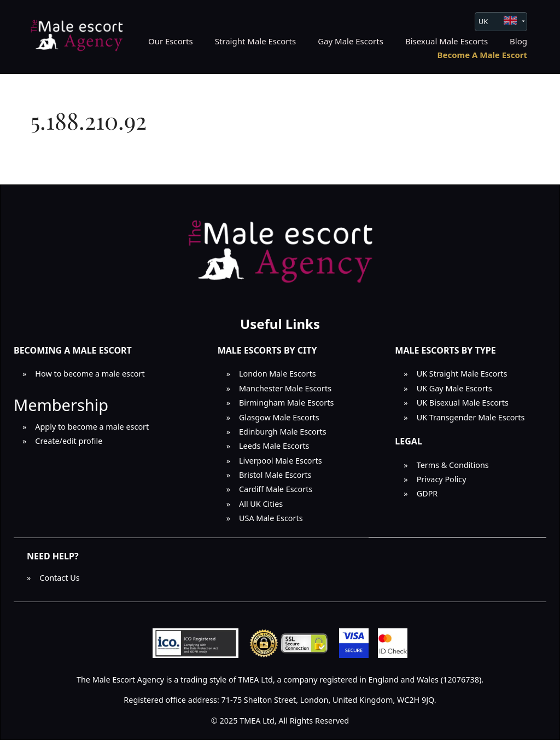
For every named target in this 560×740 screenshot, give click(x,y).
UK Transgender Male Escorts (471, 417)
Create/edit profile (69, 441)
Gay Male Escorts (351, 41)
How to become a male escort (90, 374)
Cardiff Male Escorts (276, 489)
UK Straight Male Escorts (462, 374)
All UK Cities (261, 504)
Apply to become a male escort (92, 427)
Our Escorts (171, 41)
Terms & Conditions (453, 465)
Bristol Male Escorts (275, 475)
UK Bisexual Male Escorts (463, 403)
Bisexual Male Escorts (447, 41)
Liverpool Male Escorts (281, 461)
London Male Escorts (278, 374)
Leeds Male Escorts (274, 446)
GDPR (427, 493)
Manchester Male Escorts (285, 388)
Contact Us (59, 578)
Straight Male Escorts (256, 41)
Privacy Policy (442, 479)
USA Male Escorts (271, 518)
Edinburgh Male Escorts (283, 432)
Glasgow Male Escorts (279, 417)
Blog (518, 41)
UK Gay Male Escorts (454, 388)
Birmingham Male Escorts (286, 403)
